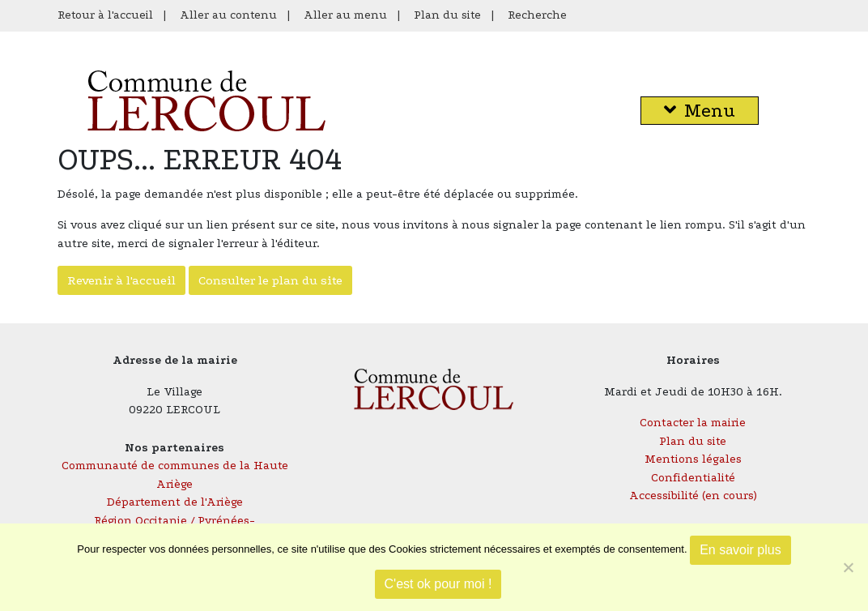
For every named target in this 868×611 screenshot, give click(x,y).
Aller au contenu (228, 15)
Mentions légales (693, 459)
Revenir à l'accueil (121, 280)
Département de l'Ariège (175, 502)
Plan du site (447, 15)
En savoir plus (740, 550)
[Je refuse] (848, 567)
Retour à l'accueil (105, 15)
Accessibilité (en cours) (693, 496)
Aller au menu (345, 15)
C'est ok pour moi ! (438, 584)
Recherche (537, 15)
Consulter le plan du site (270, 280)
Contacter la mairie (693, 423)
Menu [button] (700, 111)
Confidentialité (693, 478)
